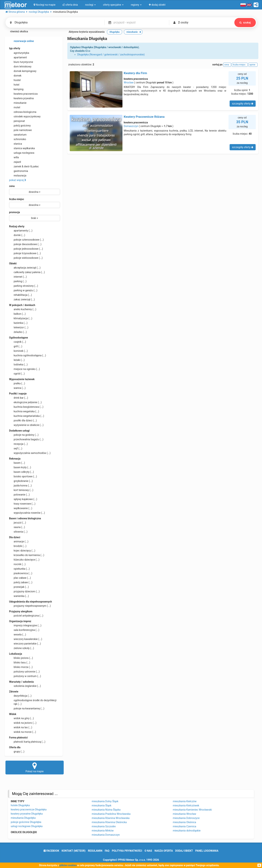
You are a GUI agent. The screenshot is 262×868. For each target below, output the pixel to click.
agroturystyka (19, 53)
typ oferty (15, 48)
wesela (18, 635)
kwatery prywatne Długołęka (27, 814)
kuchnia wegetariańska (27, 416)
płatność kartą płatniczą (27, 742)
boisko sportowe (23, 476)
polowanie (19, 495)
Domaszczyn (131, 126)
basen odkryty (21, 472)
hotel (14, 85)
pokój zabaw (21, 582)
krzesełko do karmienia (27, 555)
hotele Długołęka (20, 805)
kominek (18, 351)
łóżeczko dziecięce (24, 560)
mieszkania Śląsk (102, 805)
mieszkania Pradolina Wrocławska (111, 814)
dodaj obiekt (184, 851)
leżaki (17, 360)
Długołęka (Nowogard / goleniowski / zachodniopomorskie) (111, 55)
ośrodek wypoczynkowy (25, 116)
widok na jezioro (23, 723)
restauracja (18, 176)
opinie (253, 65)
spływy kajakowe (23, 499)
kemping (16, 89)
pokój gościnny (20, 126)
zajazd (15, 162)
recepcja (18, 444)
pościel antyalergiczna (26, 616)
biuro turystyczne (21, 62)
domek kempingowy (23, 71)
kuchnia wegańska (24, 411)
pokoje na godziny (24, 435)
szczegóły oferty (243, 104)
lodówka (18, 364)
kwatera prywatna (21, 98)
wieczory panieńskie (25, 644)
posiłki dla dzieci (23, 420)
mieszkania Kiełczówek (186, 805)
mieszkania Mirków (103, 831)
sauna (17, 527)
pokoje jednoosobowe (26, 249)
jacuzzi (18, 523)
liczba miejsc (17, 199)
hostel (15, 80)
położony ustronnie (24, 672)
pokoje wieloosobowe (26, 258)
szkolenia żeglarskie (25, 686)
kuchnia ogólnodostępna (28, 355)
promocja (14, 212)
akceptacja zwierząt (25, 268)
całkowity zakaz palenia (27, 272)
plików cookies (68, 865)
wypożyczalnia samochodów (30, 453)
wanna (17, 388)
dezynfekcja (20, 696)
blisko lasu (20, 662)
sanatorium (18, 135)
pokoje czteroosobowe (26, 240)
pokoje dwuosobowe (25, 244)
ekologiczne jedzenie (25, 402)
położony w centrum (25, 676)
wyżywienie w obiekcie (26, 425)
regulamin (95, 851)
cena (12, 186)
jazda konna (20, 486)
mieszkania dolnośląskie (187, 831)
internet (18, 277)
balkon (17, 314)
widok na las (21, 727)
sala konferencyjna (24, 630)
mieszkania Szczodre (104, 826)
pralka (17, 383)
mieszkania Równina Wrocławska (111, 818)
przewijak (19, 587)
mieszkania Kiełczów (185, 801)
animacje (19, 541)
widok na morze (23, 732)
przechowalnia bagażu (26, 439)
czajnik (18, 342)
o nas (148, 851)
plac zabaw (20, 578)
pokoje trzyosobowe (25, 253)
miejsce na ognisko (24, 369)
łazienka (18, 323)
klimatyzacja (21, 318)
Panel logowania (207, 851)
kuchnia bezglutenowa (26, 407)
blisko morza (21, 667)
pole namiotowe (20, 130)
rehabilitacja (20, 295)
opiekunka (19, 569)
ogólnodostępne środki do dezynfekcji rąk (33, 702)
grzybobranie (21, 481)
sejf (16, 448)
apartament (18, 57)
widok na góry (21, 718)
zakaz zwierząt (22, 299)
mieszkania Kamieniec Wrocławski (192, 810)
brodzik (18, 546)
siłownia (18, 532)
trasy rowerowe (22, 504)
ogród (17, 374)
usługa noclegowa (22, 153)
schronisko (18, 139)
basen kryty (20, 467)
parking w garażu (23, 290)
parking (18, 281)
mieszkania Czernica (184, 826)
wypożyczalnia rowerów (27, 513)
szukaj (245, 23)
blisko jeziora (21, 658)
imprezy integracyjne (25, 625)
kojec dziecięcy (22, 551)
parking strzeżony (24, 286)
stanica (16, 144)
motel (15, 107)
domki (17, 235)
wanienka (19, 596)
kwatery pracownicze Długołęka (29, 809)
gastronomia (19, 171)
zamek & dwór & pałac (24, 166)
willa (14, 157)
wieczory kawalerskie (26, 639)
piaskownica (21, 573)
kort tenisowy (21, 490)
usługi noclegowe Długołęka (27, 826)
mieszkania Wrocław (184, 814)
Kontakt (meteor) (74, 851)
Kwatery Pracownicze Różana (144, 117)
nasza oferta (164, 851)
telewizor (19, 327)
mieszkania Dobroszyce (186, 818)
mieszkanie (18, 103)
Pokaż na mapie (35, 767)
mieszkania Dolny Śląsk (105, 801)
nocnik (17, 564)
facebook (51, 851)
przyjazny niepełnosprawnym (30, 606)
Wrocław (129, 82)
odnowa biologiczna (23, 112)
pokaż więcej (18, 180)
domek (15, 76)
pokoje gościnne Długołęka (26, 822)
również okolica (17, 32)
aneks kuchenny (23, 309)
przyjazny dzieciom (24, 591)
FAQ (107, 851)
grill (16, 346)
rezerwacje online (21, 41)
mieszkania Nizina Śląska (106, 810)
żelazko (18, 332)
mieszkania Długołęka (23, 818)
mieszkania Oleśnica (184, 822)
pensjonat (17, 121)
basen (17, 463)
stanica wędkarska (22, 148)
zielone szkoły (22, 648)
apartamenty (21, 231)
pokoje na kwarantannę (27, 708)
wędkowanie (21, 508)
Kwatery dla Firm (135, 73)
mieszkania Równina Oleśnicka (109, 822)
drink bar (19, 398)
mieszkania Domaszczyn (106, 835)
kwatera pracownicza (23, 94)
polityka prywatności (127, 851)
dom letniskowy (20, 67)
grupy (17, 752)
